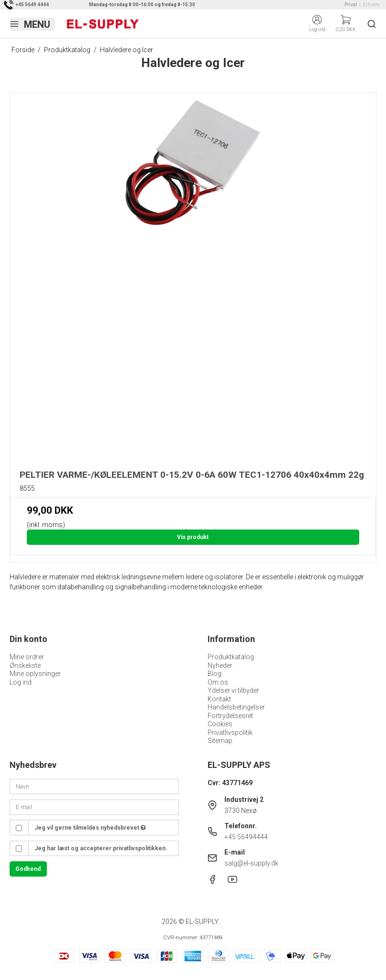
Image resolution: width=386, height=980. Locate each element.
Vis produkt (193, 537)
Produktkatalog (231, 657)
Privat (351, 5)
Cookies (220, 724)
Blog (215, 674)
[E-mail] (94, 807)
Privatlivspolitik (230, 732)
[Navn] (94, 786)
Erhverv (371, 5)
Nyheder (220, 665)
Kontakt (219, 699)
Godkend (28, 869)
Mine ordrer (27, 657)
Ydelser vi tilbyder (233, 690)
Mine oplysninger (35, 674)
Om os (218, 682)
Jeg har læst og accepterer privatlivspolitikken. (101, 848)
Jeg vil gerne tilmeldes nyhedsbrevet (90, 828)
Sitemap (220, 741)
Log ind (21, 682)
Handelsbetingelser (236, 707)
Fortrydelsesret (230, 716)
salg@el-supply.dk (251, 863)
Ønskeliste (25, 665)
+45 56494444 (246, 837)
